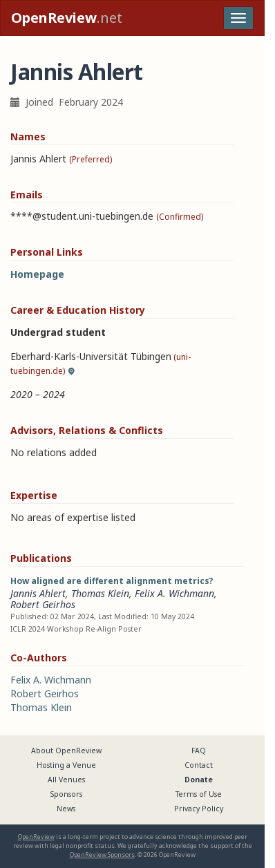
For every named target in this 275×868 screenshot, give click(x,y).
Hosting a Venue (66, 765)
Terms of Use (199, 794)
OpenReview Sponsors (102, 855)
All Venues (66, 780)
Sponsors (66, 794)
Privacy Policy (199, 809)
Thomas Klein (100, 593)
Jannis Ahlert (38, 593)
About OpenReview (66, 751)
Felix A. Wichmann (174, 593)
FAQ (199, 751)
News (66, 809)
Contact (199, 765)
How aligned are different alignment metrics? (112, 581)
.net (67, 18)
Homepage (37, 274)
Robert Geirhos (43, 604)
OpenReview (36, 837)
